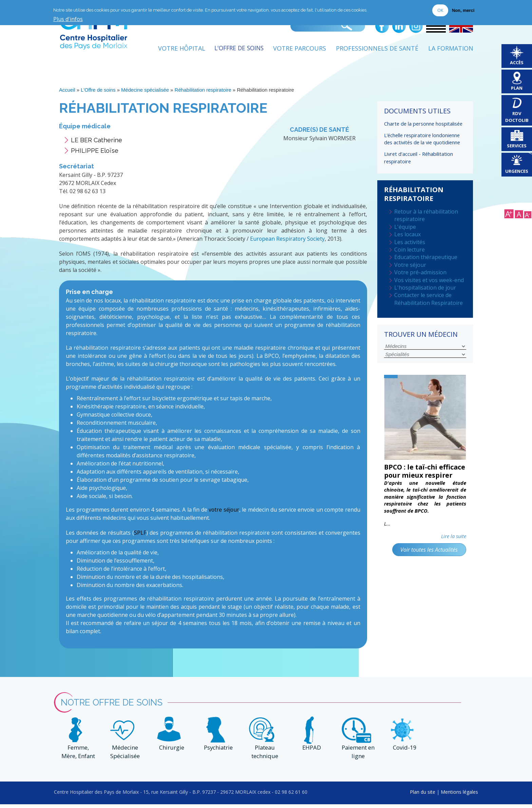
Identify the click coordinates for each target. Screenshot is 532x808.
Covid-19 (404, 751)
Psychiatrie (217, 751)
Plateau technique (264, 756)
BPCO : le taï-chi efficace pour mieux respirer (418, 475)
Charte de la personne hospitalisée (423, 125)
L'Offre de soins (98, 92)
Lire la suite (454, 545)
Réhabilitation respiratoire (204, 92)
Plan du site (423, 795)
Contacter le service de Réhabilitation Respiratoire (429, 299)
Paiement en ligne (357, 756)
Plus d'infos (68, 19)
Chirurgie (171, 751)
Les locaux (407, 235)
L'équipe (405, 227)
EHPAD (310, 751)
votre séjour (224, 511)
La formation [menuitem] (451, 50)
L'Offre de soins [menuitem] (237, 50)
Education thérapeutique (426, 257)
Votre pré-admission (420, 273)
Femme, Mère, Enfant (77, 756)
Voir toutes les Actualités (429, 558)
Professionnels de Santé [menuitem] (377, 50)
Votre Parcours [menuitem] (300, 50)
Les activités (410, 242)
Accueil (67, 92)
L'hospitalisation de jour (425, 288)
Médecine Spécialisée (124, 756)
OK (440, 10)
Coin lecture (410, 250)
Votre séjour (410, 265)
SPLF (140, 534)
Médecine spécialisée (146, 92)
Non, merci (463, 10)
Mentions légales (459, 795)
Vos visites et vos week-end (429, 280)
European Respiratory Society (288, 240)
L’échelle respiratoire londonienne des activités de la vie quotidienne (422, 140)
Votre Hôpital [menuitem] (177, 50)
